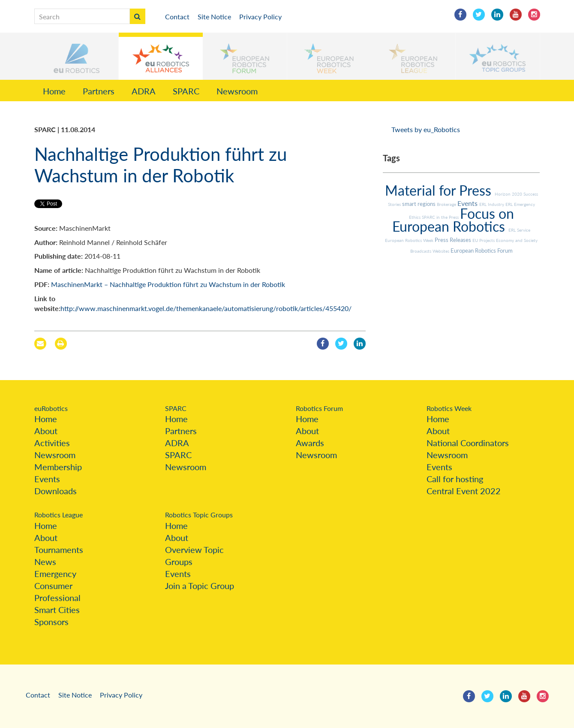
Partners (99, 91)
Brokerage (447, 204)
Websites (442, 251)
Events (468, 203)
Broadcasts (421, 251)
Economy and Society (517, 240)
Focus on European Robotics (453, 220)
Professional (57, 598)
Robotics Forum (319, 408)
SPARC (186, 91)
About (46, 431)
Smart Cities (57, 610)
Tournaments (59, 550)
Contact (177, 17)
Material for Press (440, 190)
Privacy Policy (260, 17)
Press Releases (454, 240)
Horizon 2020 (509, 194)
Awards (310, 443)
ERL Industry (492, 204)
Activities (52, 443)
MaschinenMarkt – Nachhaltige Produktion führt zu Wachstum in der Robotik (168, 284)
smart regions (419, 204)
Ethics (415, 217)
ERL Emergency (520, 204)
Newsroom (237, 91)
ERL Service (519, 230)
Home (54, 91)
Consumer (53, 586)
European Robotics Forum (482, 251)
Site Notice (214, 17)
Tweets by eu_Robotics (426, 129)
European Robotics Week (410, 240)
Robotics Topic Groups (199, 515)
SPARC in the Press (441, 217)
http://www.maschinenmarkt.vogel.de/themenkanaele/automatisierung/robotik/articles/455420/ (206, 308)
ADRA (144, 91)
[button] (76, 56)
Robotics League (59, 515)
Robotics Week (449, 408)
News (45, 562)
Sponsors (51, 622)
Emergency (55, 574)
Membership (58, 467)
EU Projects (484, 240)
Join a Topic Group (200, 586)
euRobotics (51, 408)
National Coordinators (468, 443)
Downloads (56, 491)
